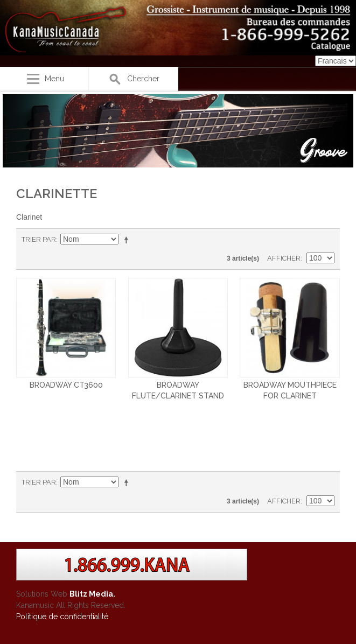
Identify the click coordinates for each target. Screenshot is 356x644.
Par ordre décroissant (128, 240)
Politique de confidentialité (62, 617)
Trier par (39, 239)
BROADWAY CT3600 (66, 385)
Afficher (284, 258)
